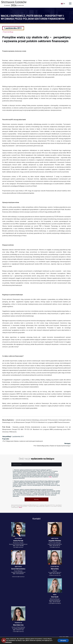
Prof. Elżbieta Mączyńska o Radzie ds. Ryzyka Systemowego (52, 446)
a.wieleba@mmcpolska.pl (55, 547)
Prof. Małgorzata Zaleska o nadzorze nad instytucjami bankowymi (23, 441)
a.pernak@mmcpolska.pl (18, 547)
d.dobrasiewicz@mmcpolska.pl (18, 577)
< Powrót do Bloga (8, 32)
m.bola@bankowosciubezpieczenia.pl (55, 575)
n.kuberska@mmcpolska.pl (18, 632)
